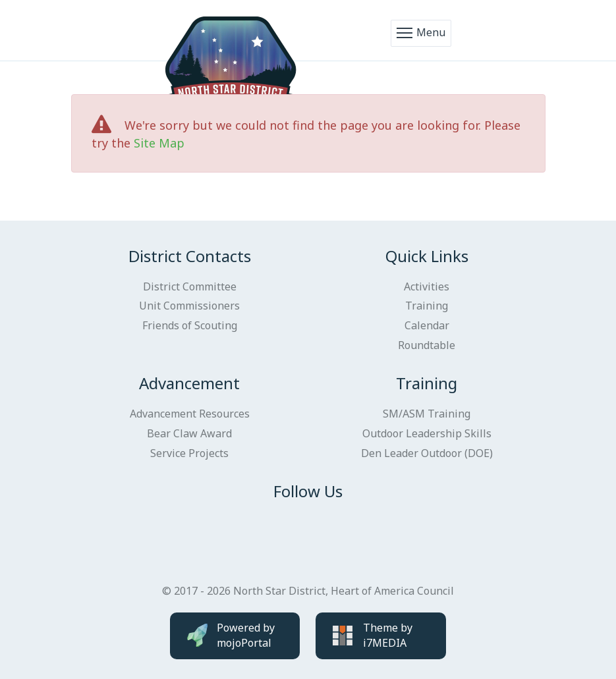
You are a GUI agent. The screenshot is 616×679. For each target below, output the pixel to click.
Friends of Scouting (190, 325)
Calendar (427, 325)
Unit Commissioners (189, 306)
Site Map (159, 143)
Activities (427, 286)
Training (427, 306)
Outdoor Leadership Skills (427, 433)
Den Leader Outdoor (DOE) (427, 453)
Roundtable (427, 345)
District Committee (190, 286)
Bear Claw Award (189, 433)
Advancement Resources (190, 414)
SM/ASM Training (427, 414)
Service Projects (189, 453)
